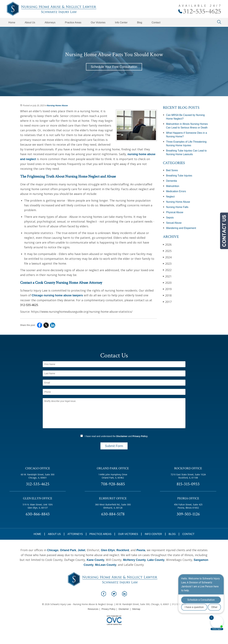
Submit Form (114, 446)
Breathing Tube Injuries (179, 176)
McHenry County (134, 560)
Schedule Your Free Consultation (114, 67)
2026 (167, 244)
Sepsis (170, 218)
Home (12, 22)
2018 (167, 295)
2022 (167, 270)
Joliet (81, 550)
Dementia (172, 181)
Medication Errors (176, 191)
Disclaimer (122, 436)
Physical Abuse (175, 212)
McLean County (106, 565)
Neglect (170, 197)
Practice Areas (73, 22)
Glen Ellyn (108, 550)
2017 (167, 302)
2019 (167, 289)
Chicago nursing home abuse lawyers (57, 295)
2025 (167, 251)
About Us (30, 22)
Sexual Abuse (174, 223)
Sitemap (136, 609)
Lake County (156, 560)
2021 (167, 276)
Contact (156, 22)
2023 (167, 263)
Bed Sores (172, 170)
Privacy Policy (140, 436)
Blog (140, 22)
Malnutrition (173, 186)
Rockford (123, 550)
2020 (167, 283)
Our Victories (98, 22)
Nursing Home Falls (177, 207)
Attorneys (50, 22)
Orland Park (68, 550)
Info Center (121, 22)
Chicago (53, 550)
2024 (167, 257)
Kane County (95, 560)
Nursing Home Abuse (57, 105)
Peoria (141, 550)
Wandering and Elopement (181, 228)
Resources (93, 609)
